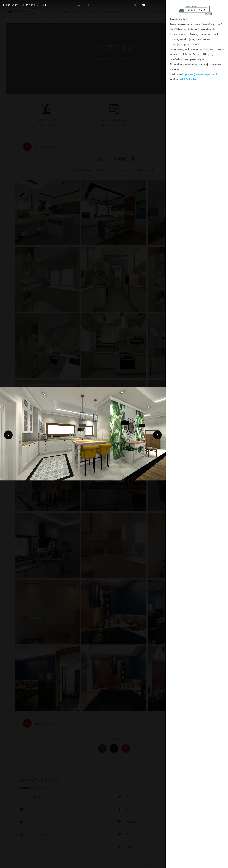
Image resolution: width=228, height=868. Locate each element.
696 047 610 (188, 79)
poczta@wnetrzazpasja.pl (201, 74)
